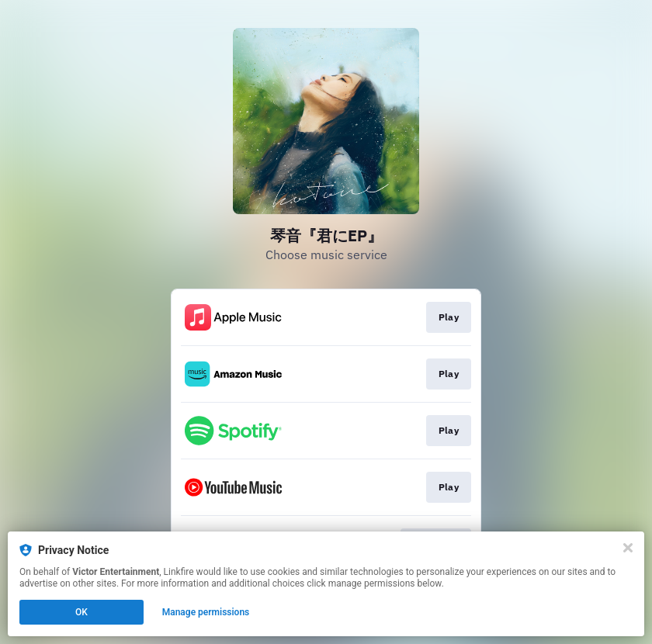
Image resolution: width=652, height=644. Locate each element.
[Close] (628, 548)
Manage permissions (206, 612)
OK (81, 612)
